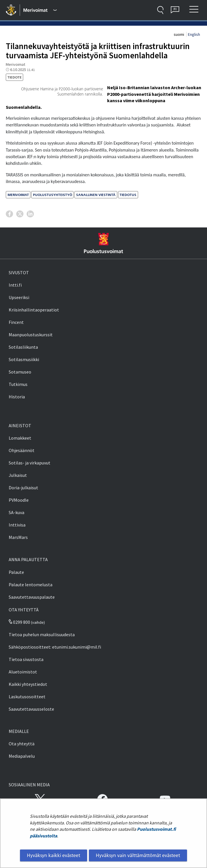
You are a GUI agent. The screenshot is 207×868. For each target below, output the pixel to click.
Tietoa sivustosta (26, 659)
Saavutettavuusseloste (31, 709)
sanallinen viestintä (96, 195)
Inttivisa (17, 525)
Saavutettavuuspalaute (32, 597)
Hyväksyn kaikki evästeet (54, 855)
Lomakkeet (20, 438)
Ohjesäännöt (22, 450)
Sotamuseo (20, 372)
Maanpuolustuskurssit (31, 335)
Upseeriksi (19, 297)
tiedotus (128, 195)
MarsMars (18, 537)
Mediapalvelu (22, 756)
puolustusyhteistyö (53, 195)
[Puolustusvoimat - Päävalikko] (40, 10)
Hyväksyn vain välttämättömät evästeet (138, 855)
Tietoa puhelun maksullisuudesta (42, 634)
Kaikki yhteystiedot (28, 684)
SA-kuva (17, 512)
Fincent (16, 322)
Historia (17, 397)
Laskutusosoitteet (27, 697)
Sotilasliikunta (23, 347)
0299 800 (19, 622)
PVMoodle (19, 500)
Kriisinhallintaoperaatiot (34, 310)
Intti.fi (15, 285)
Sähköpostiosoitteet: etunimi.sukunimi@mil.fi (55, 647)
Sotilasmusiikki (24, 359)
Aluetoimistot (23, 672)
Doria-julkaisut (23, 488)
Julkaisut (18, 475)
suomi (179, 34)
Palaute (16, 572)
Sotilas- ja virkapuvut (30, 463)
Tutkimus (18, 384)
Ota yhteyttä (22, 744)
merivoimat (18, 195)
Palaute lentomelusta (31, 585)
